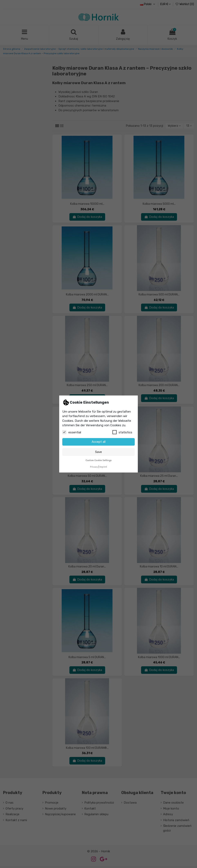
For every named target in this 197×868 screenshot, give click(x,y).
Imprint (103, 467)
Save (98, 452)
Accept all (99, 442)
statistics (122, 432)
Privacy (94, 467)
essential (72, 432)
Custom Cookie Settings (99, 460)
